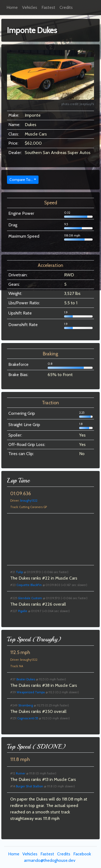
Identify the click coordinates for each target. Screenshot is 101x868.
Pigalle (23, 611)
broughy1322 (29, 501)
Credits (66, 7)
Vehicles (30, 7)
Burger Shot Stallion (29, 786)
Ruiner (21, 773)
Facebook (82, 854)
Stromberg (26, 705)
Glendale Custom (30, 598)
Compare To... (21, 180)
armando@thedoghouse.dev (50, 860)
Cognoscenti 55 (28, 718)
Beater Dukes (26, 679)
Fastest (48, 7)
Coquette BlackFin (29, 585)
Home (12, 7)
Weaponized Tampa (31, 692)
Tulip (19, 572)
